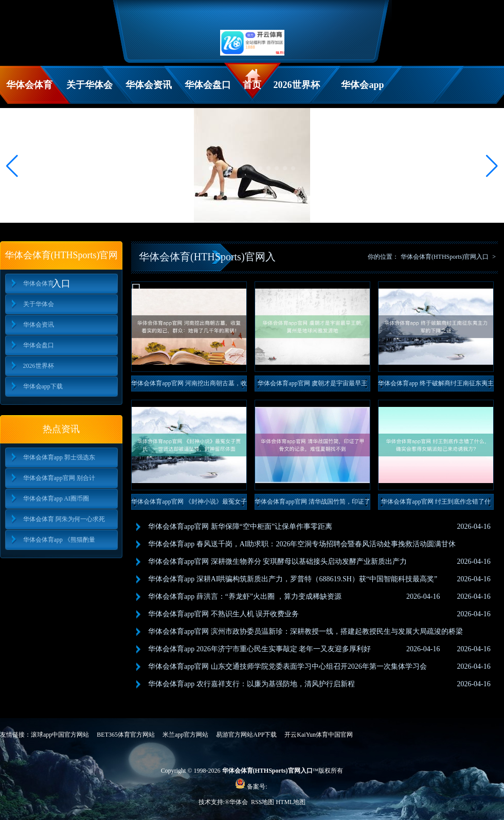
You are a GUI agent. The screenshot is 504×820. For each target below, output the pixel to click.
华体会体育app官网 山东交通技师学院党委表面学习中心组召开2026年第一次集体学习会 (287, 666)
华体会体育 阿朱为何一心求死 (64, 519)
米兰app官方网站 (185, 735)
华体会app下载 (362, 92)
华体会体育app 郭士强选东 (59, 457)
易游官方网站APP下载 (246, 735)
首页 (252, 85)
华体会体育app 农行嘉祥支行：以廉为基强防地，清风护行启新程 (251, 684)
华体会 (239, 802)
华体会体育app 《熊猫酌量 (59, 540)
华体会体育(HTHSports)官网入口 (445, 257)
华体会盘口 (208, 85)
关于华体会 (89, 85)
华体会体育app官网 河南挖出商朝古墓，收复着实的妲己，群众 (189, 386)
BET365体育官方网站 (126, 735)
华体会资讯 (149, 85)
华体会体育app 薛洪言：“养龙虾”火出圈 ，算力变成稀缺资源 (245, 596)
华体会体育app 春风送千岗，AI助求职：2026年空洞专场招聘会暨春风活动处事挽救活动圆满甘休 (302, 544)
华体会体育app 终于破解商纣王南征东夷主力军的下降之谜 (436, 386)
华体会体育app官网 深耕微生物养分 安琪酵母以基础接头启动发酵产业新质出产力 (277, 561)
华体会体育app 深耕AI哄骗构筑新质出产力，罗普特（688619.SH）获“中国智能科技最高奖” (293, 579)
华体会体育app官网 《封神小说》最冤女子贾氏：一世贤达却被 (189, 504)
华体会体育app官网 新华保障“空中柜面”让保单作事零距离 (240, 527)
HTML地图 (291, 802)
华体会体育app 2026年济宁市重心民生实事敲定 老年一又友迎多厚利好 (259, 649)
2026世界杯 (297, 85)
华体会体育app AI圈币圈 (56, 498)
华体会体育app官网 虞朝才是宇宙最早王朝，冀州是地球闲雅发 (312, 386)
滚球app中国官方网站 (60, 735)
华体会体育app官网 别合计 (59, 478)
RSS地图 (263, 802)
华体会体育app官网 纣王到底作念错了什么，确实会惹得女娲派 (436, 504)
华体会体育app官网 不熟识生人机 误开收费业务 (223, 614)
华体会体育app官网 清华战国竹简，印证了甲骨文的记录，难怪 (312, 504)
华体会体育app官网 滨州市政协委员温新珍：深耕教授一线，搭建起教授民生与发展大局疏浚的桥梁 (305, 631)
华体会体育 (29, 85)
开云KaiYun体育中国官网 (319, 735)
